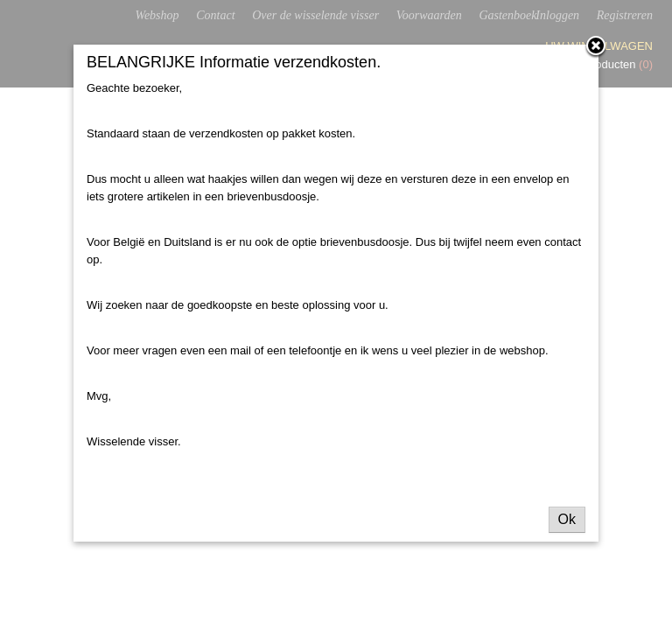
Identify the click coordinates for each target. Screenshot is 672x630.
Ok (567, 519)
